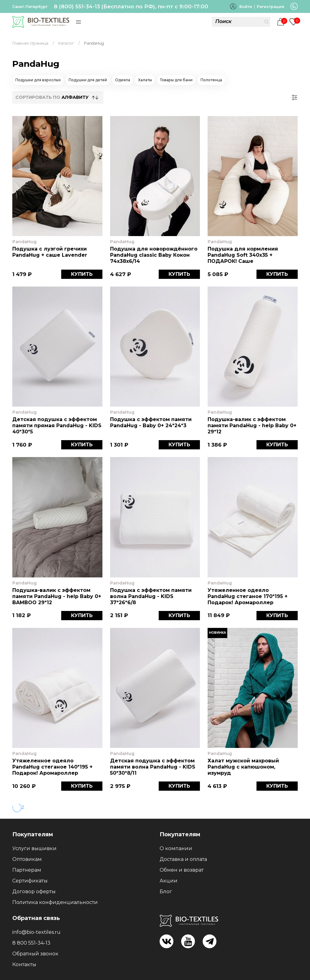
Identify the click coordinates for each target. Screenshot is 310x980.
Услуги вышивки (34, 848)
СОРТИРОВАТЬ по (52, 97)
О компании (176, 848)
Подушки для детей (88, 80)
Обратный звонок (35, 954)
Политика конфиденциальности (55, 902)
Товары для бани (176, 80)
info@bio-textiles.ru (36, 932)
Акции (169, 881)
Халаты (145, 80)
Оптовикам (27, 859)
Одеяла (123, 80)
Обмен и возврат (182, 870)
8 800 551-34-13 (31, 943)
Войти (246, 7)
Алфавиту (75, 97)
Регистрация (270, 7)
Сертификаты (30, 881)
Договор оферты (34, 892)
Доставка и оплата (183, 859)
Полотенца (211, 80)
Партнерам (27, 870)
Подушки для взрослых (38, 80)
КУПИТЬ (82, 274)
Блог (166, 892)
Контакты (24, 964)
